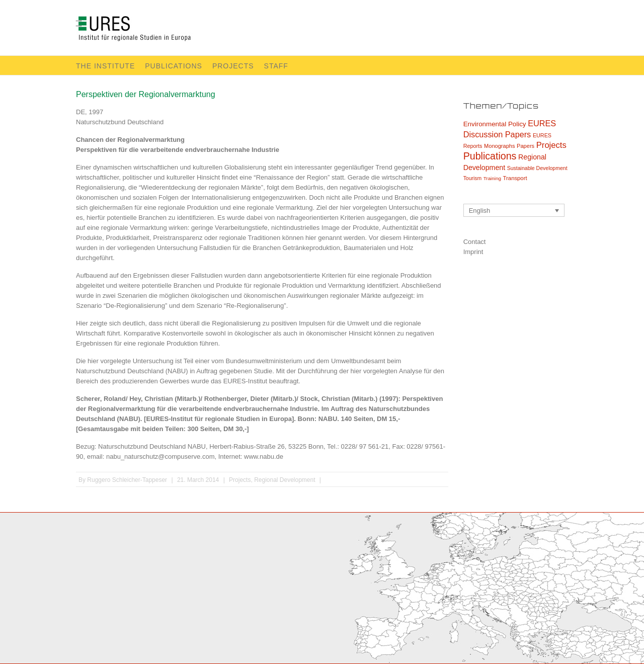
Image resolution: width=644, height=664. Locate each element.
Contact (475, 242)
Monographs (499, 146)
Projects (233, 66)
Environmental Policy (495, 124)
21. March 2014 (198, 480)
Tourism (472, 178)
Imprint (473, 252)
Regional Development (285, 480)
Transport (515, 178)
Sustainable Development (537, 168)
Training (492, 178)
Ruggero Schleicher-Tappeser (127, 480)
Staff (276, 66)
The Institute (105, 66)
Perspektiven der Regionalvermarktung (146, 94)
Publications (174, 66)
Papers (526, 146)
